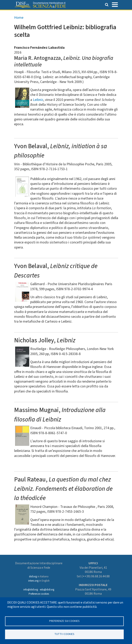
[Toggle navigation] (115, 4)
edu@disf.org (47, 590)
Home (19, 18)
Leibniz (38, 100)
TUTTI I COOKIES (64, 634)
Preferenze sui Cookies (64, 621)
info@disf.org (31, 590)
